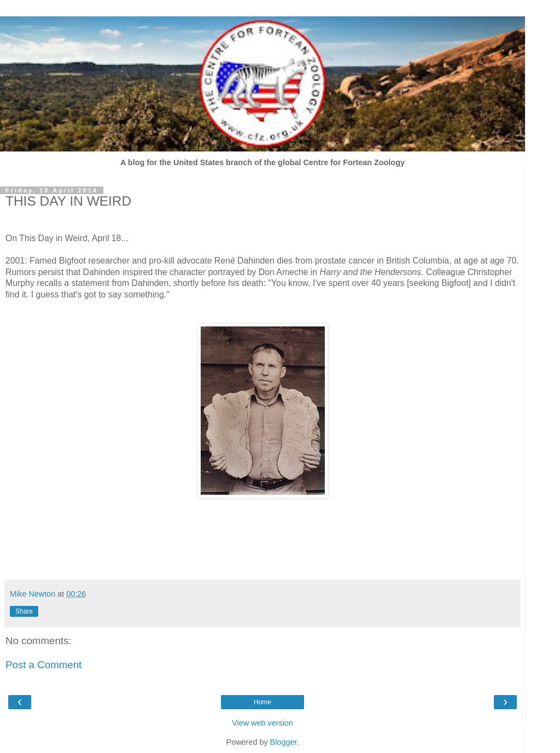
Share (24, 611)
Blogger (284, 742)
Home (262, 702)
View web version (262, 723)
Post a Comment (43, 665)
